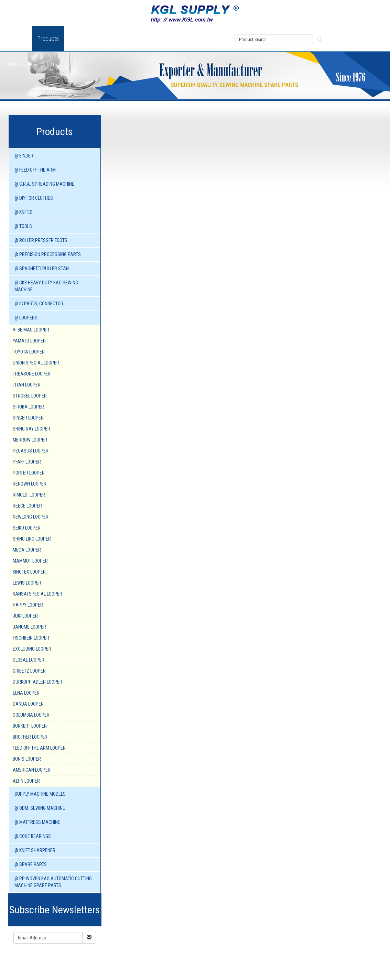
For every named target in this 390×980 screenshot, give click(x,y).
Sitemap (52, 64)
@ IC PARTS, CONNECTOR (39, 304)
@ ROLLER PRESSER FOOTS (41, 240)
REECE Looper (27, 506)
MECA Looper (27, 550)
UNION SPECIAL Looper (36, 363)
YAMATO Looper (29, 341)
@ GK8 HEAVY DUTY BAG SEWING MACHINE (46, 286)
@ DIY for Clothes (34, 198)
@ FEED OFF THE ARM (35, 170)
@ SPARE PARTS (31, 864)
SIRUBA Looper (28, 407)
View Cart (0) (213, 31)
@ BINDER (24, 156)
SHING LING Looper (32, 539)
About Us (16, 39)
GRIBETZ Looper (29, 671)
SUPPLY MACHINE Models (40, 794)
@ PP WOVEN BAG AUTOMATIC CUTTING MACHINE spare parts (53, 882)
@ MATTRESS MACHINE (37, 822)
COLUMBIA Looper (31, 715)
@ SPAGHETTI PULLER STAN (42, 269)
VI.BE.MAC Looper (31, 330)
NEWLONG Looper (31, 517)
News (117, 39)
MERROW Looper (30, 440)
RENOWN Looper (30, 484)
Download (146, 39)
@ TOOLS (23, 226)
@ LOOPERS (26, 318)
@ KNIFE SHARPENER (35, 850)
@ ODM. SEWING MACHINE (40, 808)
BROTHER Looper (30, 737)
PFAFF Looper (27, 462)
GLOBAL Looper (29, 660)
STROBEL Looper (30, 396)
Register (209, 47)
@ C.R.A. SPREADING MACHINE (44, 184)
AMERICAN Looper (32, 770)
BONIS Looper (27, 759)
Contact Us (19, 64)
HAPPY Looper (28, 605)
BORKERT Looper (30, 726)
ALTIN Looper (26, 781)
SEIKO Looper (27, 528)
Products (48, 39)
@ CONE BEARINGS (33, 836)
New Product (85, 39)
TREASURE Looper (32, 374)
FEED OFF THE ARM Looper (39, 748)
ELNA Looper (26, 693)
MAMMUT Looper (30, 561)
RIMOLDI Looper (29, 495)
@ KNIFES (24, 212)
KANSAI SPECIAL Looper (37, 594)
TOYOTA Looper (29, 352)
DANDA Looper (28, 704)
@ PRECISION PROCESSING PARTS (48, 254)
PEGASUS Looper (31, 451)
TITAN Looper (27, 385)
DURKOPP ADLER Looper (37, 682)
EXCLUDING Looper (32, 649)
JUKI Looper (25, 616)
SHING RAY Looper (31, 429)
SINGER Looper (28, 418)
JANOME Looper (29, 627)
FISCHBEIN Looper (31, 638)
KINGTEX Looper (29, 572)
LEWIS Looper (27, 583)
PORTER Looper (29, 473)
